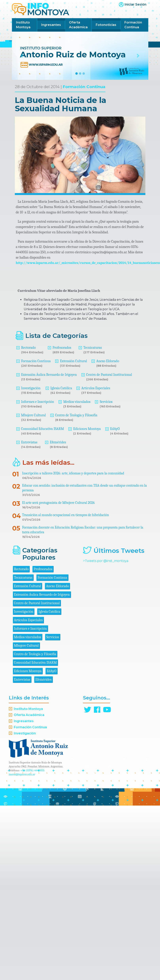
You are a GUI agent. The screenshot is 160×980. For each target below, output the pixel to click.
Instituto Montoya (23, 25)
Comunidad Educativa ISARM (43, 429)
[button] (22, 56)
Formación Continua (133, 25)
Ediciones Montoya (87, 429)
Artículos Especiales (96, 388)
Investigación (31, 388)
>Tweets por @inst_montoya (106, 561)
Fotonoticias (106, 25)
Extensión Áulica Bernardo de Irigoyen (49, 375)
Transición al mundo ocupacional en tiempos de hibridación (66, 515)
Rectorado (28, 348)
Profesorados (62, 348)
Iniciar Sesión (135, 4)
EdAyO (115, 429)
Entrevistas (29, 442)
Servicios (106, 402)
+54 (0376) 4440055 (33, 770)
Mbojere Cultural (34, 415)
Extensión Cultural (73, 361)
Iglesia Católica (61, 388)
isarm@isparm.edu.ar (22, 774)
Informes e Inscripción (38, 402)
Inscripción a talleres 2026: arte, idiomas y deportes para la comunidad (73, 473)
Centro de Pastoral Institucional (109, 375)
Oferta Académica (78, 25)
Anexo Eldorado (108, 361)
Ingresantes (51, 25)
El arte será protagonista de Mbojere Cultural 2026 (58, 503)
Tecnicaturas (93, 348)
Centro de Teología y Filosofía (76, 415)
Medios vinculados (77, 402)
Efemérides (58, 442)
